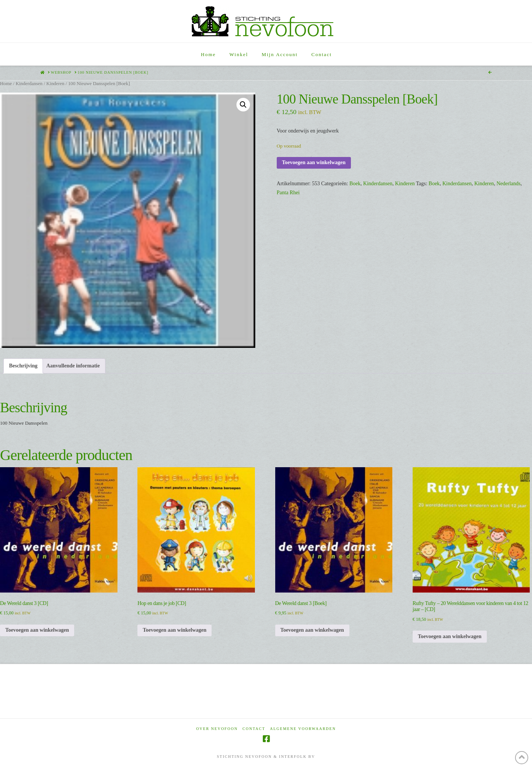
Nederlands (509, 184)
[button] (243, 105)
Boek (355, 184)
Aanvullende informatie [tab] (73, 366)
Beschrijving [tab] (23, 366)
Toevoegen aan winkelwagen (314, 162)
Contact (254, 729)
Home (6, 84)
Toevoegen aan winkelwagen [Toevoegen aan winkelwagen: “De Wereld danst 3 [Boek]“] (312, 630)
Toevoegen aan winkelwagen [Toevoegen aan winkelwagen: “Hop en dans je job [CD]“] (175, 630)
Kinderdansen (29, 84)
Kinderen (55, 84)
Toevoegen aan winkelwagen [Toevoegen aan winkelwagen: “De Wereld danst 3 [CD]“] (37, 630)
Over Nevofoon (217, 729)
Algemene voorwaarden (303, 729)
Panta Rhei (288, 193)
